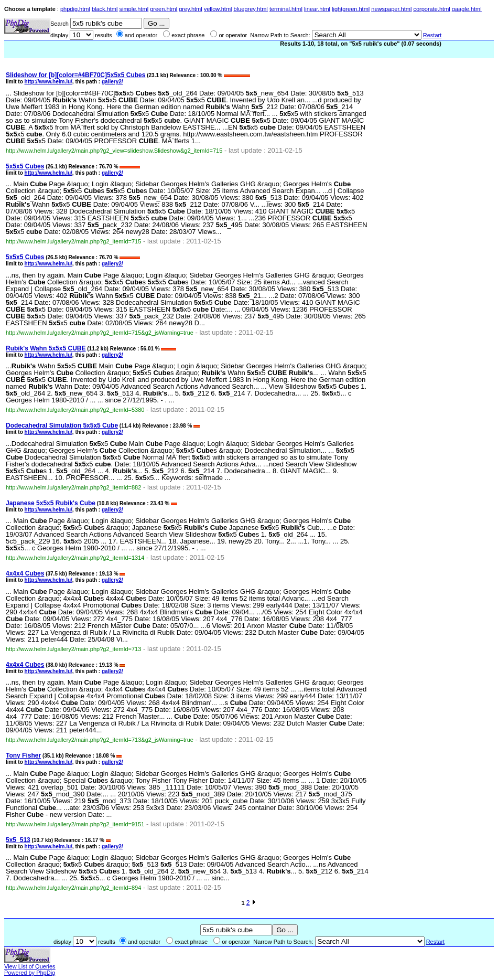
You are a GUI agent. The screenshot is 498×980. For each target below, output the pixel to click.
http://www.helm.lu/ (48, 82)
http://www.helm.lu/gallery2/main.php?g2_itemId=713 (73, 649)
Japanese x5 (51, 503)
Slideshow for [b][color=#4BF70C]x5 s (75, 75)
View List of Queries (30, 966)
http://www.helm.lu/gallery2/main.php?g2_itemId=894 (73, 888)
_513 (18, 840)
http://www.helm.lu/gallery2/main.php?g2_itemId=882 (73, 487)
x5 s (25, 166)
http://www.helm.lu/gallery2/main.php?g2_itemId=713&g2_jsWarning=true (100, 740)
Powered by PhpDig (30, 973)
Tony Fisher (23, 755)
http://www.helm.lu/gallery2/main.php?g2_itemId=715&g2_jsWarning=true (100, 333)
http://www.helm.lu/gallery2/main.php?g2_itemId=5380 (75, 410)
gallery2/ (112, 82)
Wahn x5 (46, 348)
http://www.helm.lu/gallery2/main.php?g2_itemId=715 (73, 241)
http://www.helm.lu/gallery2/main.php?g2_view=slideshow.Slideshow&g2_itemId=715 (114, 151)
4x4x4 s (25, 573)
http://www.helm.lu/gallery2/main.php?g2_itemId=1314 (75, 558)
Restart (432, 35)
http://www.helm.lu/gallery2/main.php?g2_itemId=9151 (75, 824)
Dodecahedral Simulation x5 (62, 425)
